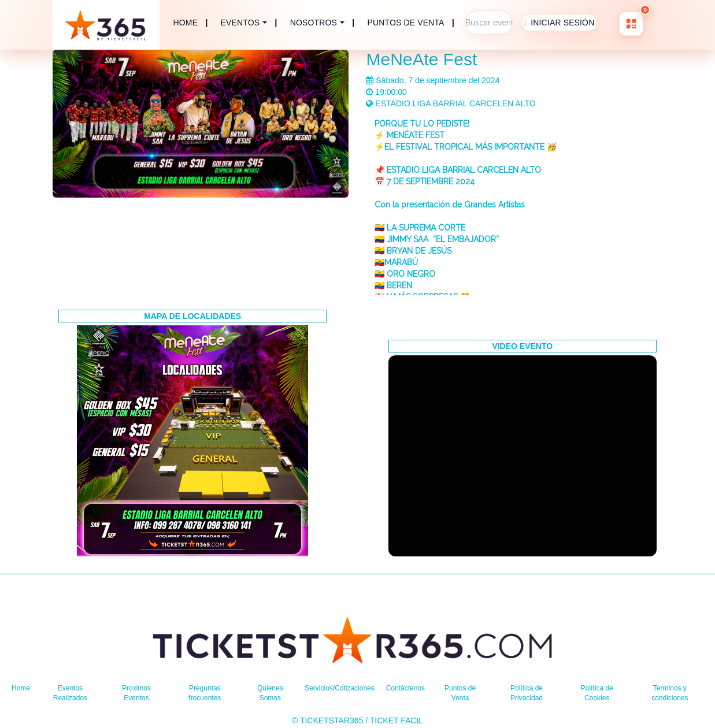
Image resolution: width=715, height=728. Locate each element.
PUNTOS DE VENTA (406, 23)
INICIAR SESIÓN (562, 23)
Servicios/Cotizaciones (338, 688)
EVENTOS (240, 23)
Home (22, 688)
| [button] (249, 23)
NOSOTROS (314, 23)
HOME (186, 23)
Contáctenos (414, 688)
